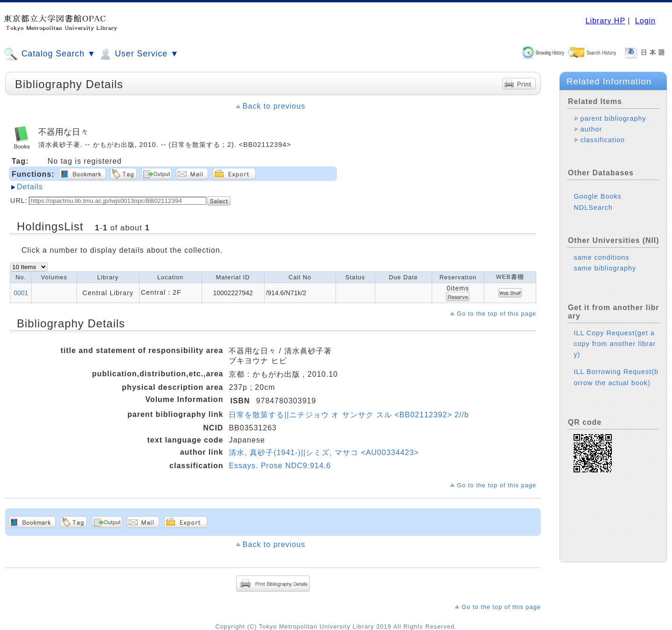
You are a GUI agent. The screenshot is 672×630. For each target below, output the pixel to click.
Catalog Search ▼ (50, 54)
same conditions (601, 257)
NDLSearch (593, 208)
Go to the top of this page (497, 314)
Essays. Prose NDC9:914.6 (280, 466)
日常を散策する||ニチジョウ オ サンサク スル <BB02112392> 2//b (349, 415)
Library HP (605, 21)
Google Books (597, 196)
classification (602, 140)
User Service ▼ (138, 54)
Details (30, 187)
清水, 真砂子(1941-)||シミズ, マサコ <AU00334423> (324, 453)
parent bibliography (613, 118)
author (591, 129)
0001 (21, 293)
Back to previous (274, 106)
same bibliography (605, 268)
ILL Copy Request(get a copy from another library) (615, 344)
